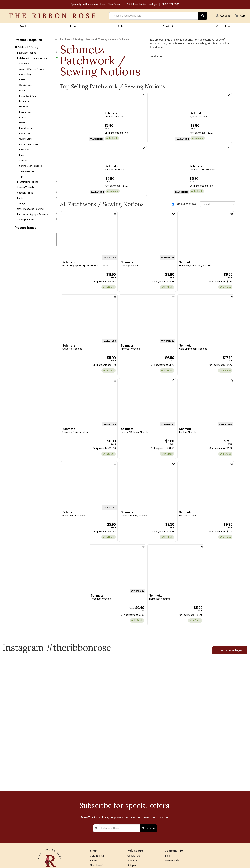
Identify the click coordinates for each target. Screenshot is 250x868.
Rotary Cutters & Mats (29, 151)
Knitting (94, 801)
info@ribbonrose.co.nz (50, 829)
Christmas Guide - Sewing (30, 219)
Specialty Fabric (37, 202)
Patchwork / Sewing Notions (37, 59)
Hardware (24, 111)
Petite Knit (20, 304)
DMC (17, 247)
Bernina (19, 253)
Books (37, 207)
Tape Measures (27, 179)
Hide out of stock (185, 205)
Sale (121, 27)
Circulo (18, 270)
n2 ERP (233, 863)
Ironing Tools (25, 117)
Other (93, 843)
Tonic (18, 310)
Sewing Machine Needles (31, 174)
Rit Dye (18, 258)
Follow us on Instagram (230, 651)
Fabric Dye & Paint (28, 99)
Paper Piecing (26, 134)
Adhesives (24, 65)
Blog (167, 796)
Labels (22, 122)
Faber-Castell (22, 287)
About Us (132, 801)
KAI (16, 298)
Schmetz (124, 40)
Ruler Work (24, 156)
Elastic (22, 94)
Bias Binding (25, 77)
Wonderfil (20, 321)
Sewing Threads (26, 196)
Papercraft (96, 817)
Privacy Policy (135, 817)
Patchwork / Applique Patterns (37, 225)
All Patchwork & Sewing (27, 48)
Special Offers (98, 854)
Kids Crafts (96, 838)
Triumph (19, 315)
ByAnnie (19, 275)
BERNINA (95, 822)
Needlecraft (97, 807)
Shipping (132, 807)
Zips (21, 185)
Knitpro (18, 264)
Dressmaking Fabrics (37, 190)
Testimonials (172, 801)
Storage (21, 213)
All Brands (96, 849)
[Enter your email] (120, 768)
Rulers (22, 162)
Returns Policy (135, 812)
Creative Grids (22, 281)
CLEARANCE (97, 796)
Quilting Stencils (27, 145)
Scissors (23, 168)
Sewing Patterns (37, 230)
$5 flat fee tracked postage (142, 5)
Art (92, 812)
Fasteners (24, 105)
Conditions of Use (137, 822)
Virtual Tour (223, 27)
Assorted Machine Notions (32, 71)
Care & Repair (26, 88)
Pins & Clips (25, 139)
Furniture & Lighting (101, 833)
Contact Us (170, 27)
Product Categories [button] (36, 40)
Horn (17, 293)
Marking (23, 128)
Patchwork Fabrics (37, 54)
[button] (221, 16)
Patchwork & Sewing (71, 40)
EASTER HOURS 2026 (140, 837)
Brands (74, 27)
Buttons (23, 82)
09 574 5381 (172, 5)
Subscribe (149, 768)
